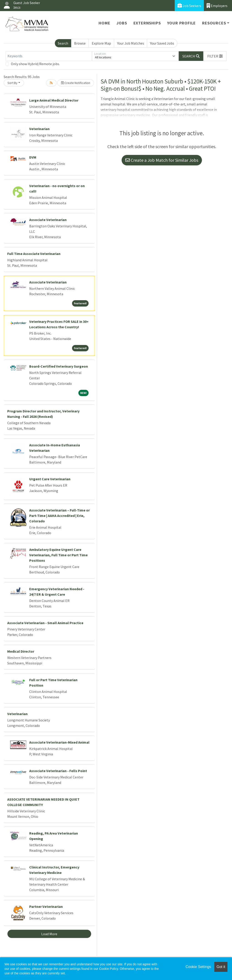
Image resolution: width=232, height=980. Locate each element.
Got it (221, 967)
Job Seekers (189, 6)
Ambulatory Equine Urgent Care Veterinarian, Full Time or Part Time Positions (58, 555)
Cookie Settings (198, 967)
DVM (33, 157)
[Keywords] (49, 56)
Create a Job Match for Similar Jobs (162, 160)
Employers (217, 6)
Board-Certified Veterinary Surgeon (59, 366)
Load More (49, 934)
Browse (80, 43)
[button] (215, 56)
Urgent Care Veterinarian (50, 479)
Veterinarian (39, 129)
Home (104, 23)
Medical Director (21, 651)
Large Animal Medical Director (54, 100)
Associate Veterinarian (48, 220)
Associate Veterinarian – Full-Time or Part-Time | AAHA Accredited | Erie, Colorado (59, 516)
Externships (147, 23)
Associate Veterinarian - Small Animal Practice (45, 623)
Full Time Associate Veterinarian (34, 254)
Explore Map (101, 43)
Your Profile (182, 23)
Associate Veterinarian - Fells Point (58, 771)
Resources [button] (214, 23)
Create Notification (76, 83)
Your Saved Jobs (162, 43)
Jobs (122, 23)
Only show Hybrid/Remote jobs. (35, 64)
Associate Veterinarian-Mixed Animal (59, 742)
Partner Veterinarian (46, 906)
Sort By (12, 83)
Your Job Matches (131, 43)
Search (63, 43)
